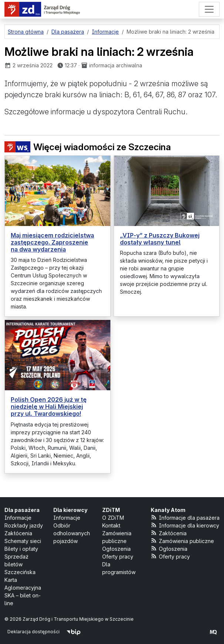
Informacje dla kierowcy (185, 525)
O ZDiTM (113, 518)
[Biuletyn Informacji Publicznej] (73, 632)
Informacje (18, 518)
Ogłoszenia (116, 549)
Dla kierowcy (70, 510)
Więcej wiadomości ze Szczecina (88, 147)
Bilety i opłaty (21, 549)
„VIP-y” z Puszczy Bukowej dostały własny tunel (160, 239)
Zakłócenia (18, 533)
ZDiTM (111, 510)
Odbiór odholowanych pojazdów (72, 533)
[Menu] (209, 9)
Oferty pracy (118, 557)
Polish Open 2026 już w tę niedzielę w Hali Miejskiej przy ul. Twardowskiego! (49, 407)
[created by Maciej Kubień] (213, 632)
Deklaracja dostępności (34, 632)
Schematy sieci (23, 541)
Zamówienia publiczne (182, 541)
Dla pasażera (22, 510)
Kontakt (111, 525)
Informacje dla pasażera (185, 517)
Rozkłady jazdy (24, 525)
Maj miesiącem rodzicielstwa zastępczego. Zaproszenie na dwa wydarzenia (52, 242)
